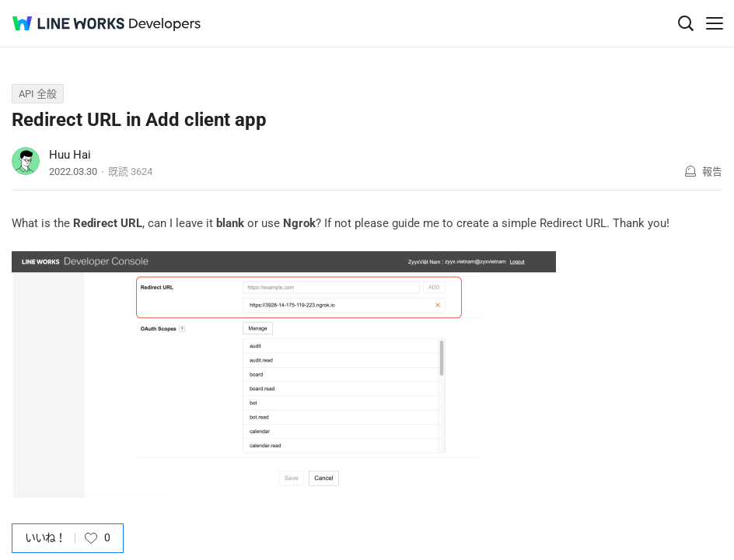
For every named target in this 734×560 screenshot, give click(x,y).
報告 (712, 171)
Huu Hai (70, 155)
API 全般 (38, 94)
